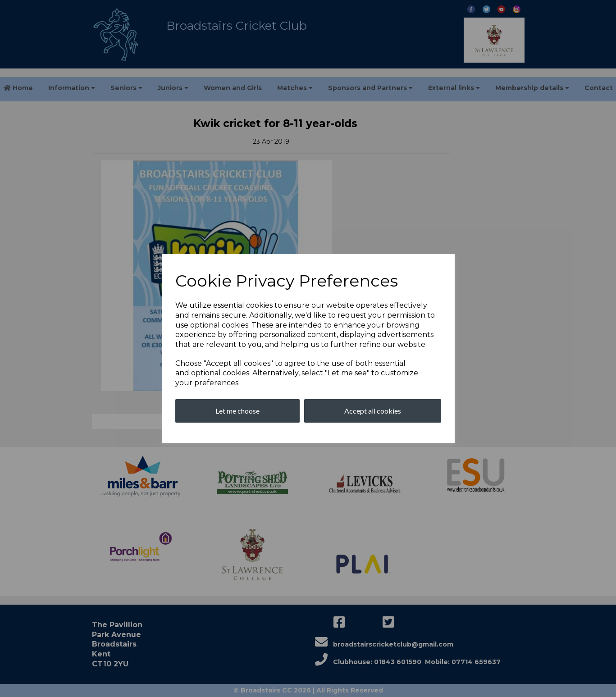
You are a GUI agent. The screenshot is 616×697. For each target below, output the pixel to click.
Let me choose (237, 411)
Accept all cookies (373, 411)
